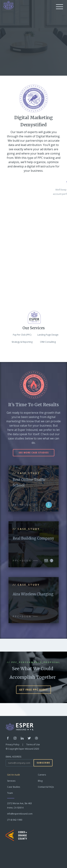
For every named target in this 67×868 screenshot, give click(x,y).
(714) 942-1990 (15, 820)
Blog (40, 781)
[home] (8, 5)
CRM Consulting (48, 342)
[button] (59, 7)
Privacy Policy (13, 744)
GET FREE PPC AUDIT (33, 690)
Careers (42, 775)
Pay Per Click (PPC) (22, 335)
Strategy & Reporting (22, 342)
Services (11, 781)
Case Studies (14, 787)
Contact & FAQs (46, 787)
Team (10, 793)
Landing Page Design (48, 335)
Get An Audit (13, 775)
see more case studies (34, 453)
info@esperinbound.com (20, 814)
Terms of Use (33, 744)
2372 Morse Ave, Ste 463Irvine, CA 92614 (19, 805)
